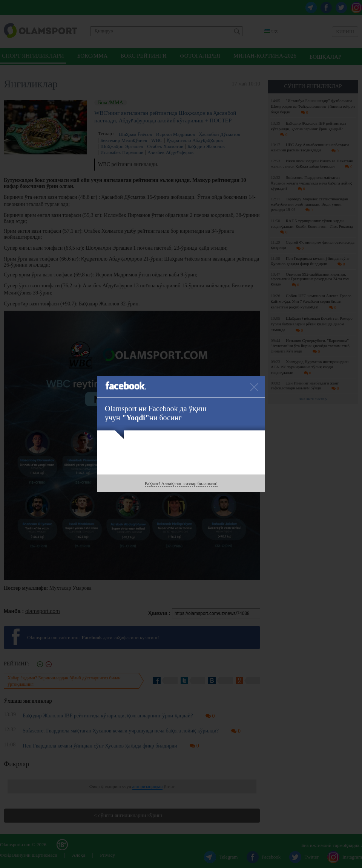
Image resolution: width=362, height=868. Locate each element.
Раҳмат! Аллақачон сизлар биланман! (181, 484)
